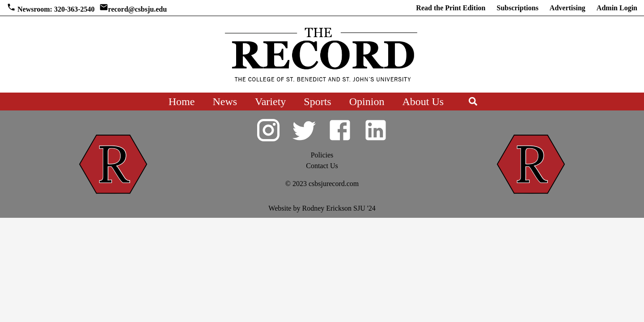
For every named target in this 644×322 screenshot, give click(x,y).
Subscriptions (517, 8)
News (225, 102)
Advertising (568, 8)
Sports (317, 102)
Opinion (367, 102)
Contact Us (322, 166)
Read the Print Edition (451, 8)
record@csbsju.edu (138, 9)
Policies (322, 155)
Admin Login (617, 8)
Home (182, 102)
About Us (423, 102)
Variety (270, 102)
